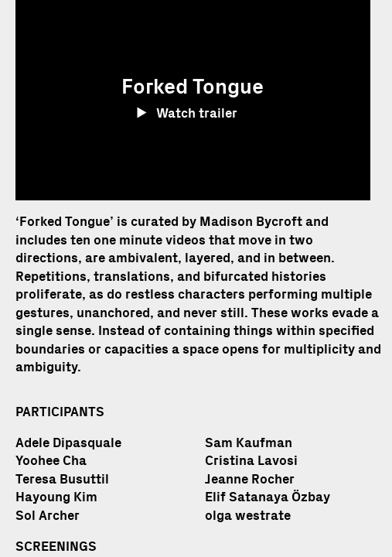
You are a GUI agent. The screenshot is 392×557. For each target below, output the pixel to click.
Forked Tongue (65, 222)
